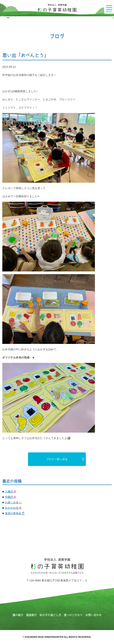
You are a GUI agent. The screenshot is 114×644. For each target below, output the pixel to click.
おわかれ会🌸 (13, 508)
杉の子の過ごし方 (50, 615)
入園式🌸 (11, 492)
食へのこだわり (73, 615)
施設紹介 (31, 615)
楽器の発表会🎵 (15, 513)
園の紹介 (18, 615)
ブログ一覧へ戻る (57, 459)
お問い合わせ (94, 615)
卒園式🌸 (11, 497)
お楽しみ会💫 (13, 502)
